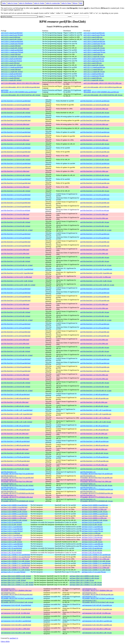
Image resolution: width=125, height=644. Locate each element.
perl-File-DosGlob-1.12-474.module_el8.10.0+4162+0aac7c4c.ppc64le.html (17, 477)
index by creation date (53, 3)
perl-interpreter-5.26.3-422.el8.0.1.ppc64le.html (16, 625)
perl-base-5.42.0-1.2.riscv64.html (12, 537)
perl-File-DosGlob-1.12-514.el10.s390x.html (15, 214)
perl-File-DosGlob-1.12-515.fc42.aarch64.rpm (95, 179)
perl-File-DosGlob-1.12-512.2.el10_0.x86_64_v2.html (18, 285)
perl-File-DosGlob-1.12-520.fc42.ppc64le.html (16, 167)
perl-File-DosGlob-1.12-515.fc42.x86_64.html (16, 191)
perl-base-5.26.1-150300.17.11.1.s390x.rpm (96, 568)
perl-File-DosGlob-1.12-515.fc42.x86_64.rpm (95, 191)
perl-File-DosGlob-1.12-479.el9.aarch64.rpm (94, 457)
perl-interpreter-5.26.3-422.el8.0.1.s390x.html (15, 629)
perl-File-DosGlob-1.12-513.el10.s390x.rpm (94, 250)
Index (4, 3)
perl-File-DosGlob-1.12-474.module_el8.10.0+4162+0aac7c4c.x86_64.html (17, 485)
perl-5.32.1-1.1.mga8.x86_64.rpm (94, 72)
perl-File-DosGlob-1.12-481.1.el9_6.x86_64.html (17, 422)
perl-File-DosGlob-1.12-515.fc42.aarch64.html (16, 179)
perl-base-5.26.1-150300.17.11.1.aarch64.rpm (96, 563)
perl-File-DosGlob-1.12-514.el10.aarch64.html (16, 195)
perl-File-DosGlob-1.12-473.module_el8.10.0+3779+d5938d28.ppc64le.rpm (97, 492)
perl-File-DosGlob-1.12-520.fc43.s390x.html (15, 156)
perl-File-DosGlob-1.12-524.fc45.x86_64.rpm (95, 113)
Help (81, 3)
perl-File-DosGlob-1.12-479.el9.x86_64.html (15, 469)
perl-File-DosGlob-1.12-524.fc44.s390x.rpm (94, 124)
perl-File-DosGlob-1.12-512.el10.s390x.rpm (94, 304)
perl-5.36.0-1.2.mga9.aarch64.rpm (94, 41)
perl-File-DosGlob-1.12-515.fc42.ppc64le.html (16, 183)
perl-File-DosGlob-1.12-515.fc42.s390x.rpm (94, 187)
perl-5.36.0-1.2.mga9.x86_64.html (12, 48)
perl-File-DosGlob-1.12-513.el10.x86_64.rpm (95, 257)
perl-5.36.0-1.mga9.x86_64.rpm (94, 65)
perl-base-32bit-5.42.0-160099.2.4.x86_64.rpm (84, 576)
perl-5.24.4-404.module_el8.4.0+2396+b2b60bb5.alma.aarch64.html (19, 91)
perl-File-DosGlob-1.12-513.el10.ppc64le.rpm (95, 242)
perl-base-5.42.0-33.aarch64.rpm (92, 522)
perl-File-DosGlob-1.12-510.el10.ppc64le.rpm (95, 367)
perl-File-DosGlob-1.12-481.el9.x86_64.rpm (94, 438)
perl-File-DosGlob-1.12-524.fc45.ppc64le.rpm (95, 105)
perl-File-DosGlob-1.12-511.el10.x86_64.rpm (95, 347)
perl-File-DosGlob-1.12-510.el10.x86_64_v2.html (17, 391)
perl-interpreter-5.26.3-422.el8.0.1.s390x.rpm (97, 629)
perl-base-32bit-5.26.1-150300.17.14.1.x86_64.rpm (86, 582)
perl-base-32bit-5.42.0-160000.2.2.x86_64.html (16, 578)
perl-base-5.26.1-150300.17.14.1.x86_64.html (15, 561)
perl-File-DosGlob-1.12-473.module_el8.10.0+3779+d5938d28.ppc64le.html (18, 492)
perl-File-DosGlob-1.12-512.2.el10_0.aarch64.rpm (96, 269)
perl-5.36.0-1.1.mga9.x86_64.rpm (94, 57)
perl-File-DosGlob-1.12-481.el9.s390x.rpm (94, 434)
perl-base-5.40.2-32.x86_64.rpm (92, 550)
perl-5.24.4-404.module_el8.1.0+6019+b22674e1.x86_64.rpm (103, 95)
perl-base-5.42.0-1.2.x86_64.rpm (92, 542)
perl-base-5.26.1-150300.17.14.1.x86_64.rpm (96, 561)
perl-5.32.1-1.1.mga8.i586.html (11, 69)
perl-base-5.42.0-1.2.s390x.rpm (92, 540)
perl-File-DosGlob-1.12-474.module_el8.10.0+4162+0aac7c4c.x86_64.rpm (96, 485)
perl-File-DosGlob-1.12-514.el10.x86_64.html (16, 222)
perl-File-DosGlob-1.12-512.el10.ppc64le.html (16, 297)
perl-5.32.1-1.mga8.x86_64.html (11, 80)
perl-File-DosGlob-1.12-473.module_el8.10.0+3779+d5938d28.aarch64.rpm (97, 488)
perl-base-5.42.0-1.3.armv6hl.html (12, 529)
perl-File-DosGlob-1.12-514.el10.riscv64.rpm (95, 210)
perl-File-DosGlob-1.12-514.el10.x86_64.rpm (95, 222)
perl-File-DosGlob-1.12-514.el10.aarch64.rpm (95, 195)
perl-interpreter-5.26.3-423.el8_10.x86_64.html (16, 617)
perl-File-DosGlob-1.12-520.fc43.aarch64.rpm (95, 148)
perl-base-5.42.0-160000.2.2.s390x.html (14, 518)
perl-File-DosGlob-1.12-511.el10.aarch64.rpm (95, 324)
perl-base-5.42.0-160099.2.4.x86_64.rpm (95, 512)
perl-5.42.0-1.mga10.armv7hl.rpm (94, 35)
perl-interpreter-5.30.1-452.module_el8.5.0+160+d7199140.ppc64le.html (17, 594)
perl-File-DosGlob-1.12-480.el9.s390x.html (15, 449)
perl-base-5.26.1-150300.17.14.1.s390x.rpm (96, 559)
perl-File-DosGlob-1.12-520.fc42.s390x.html (15, 171)
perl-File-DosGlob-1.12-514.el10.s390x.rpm (94, 214)
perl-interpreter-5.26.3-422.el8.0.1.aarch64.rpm (97, 621)
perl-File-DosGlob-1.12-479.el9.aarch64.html (15, 457)
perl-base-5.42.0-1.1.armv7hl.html (12, 546)
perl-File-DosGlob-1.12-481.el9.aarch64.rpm (94, 426)
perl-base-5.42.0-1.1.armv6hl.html (12, 544)
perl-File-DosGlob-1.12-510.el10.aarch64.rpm (95, 359)
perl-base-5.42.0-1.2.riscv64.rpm (92, 537)
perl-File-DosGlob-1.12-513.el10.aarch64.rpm (95, 234)
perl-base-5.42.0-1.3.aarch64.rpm (92, 527)
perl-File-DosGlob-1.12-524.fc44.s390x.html (15, 124)
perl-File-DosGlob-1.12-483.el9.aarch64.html (15, 394)
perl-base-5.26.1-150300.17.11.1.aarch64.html (16, 563)
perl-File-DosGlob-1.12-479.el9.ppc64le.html (15, 461)
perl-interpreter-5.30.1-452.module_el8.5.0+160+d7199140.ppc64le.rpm (98, 594)
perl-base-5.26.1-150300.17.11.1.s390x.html (15, 568)
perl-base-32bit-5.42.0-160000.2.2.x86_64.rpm (84, 578)
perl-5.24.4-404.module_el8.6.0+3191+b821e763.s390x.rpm (103, 83)
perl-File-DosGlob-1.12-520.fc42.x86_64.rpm (95, 175)
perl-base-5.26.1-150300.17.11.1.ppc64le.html (16, 565)
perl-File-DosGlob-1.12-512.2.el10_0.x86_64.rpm (96, 281)
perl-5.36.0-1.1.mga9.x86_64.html (12, 57)
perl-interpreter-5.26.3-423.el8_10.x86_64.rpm (97, 617)
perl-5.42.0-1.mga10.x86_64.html (12, 39)
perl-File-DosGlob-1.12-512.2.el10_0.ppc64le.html (17, 273)
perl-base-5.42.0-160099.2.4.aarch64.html (14, 505)
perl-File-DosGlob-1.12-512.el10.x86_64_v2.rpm (96, 320)
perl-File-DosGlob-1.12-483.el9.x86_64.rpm (94, 406)
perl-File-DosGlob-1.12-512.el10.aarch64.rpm (95, 289)
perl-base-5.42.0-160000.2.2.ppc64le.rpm (95, 516)
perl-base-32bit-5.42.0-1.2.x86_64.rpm (82, 580)
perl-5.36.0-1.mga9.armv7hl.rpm (94, 61)
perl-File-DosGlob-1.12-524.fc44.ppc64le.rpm (95, 120)
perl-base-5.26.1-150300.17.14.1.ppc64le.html (16, 557)
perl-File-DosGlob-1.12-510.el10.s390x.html (15, 375)
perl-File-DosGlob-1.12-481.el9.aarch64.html (15, 426)
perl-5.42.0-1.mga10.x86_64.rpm (94, 39)
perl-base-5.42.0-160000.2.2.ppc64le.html (14, 516)
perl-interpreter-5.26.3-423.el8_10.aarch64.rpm (97, 605)
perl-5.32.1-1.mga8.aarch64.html (11, 74)
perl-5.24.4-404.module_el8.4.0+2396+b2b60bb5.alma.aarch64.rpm (101, 91)
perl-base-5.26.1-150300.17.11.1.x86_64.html (15, 570)
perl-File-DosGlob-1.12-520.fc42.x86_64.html (16, 175)
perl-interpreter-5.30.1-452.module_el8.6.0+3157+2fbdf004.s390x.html (16, 590)
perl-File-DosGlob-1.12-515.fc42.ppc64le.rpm (95, 183)
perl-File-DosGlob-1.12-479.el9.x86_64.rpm (94, 469)
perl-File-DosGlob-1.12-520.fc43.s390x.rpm (94, 156)
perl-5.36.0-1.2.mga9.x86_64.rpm (94, 48)
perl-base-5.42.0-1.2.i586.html (11, 533)
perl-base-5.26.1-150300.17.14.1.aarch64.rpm (96, 555)
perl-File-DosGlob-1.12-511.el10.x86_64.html (16, 347)
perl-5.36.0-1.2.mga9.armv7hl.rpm (94, 44)
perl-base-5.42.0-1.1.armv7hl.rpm (92, 546)
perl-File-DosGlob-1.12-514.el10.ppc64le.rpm (95, 203)
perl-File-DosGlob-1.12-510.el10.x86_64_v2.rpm (96, 391)
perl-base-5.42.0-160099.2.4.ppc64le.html (14, 507)
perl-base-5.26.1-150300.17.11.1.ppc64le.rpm (96, 565)
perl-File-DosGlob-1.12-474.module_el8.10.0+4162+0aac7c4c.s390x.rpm (96, 481)
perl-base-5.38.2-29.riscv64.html (11, 553)
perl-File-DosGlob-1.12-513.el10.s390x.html (15, 250)
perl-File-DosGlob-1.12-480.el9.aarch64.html (15, 441)
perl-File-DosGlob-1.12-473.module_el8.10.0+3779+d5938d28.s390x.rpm (96, 496)
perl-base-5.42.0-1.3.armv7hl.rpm (92, 531)
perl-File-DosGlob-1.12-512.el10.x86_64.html (16, 312)
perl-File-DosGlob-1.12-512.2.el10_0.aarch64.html (17, 269)
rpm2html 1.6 (14, 638)
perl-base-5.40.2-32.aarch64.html (11, 548)
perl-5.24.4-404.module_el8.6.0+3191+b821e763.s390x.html (20, 83)
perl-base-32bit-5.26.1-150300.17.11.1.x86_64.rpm (86, 585)
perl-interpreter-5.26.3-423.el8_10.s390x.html (15, 613)
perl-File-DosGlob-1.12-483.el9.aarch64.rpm (94, 394)
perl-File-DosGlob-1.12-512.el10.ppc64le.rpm (95, 297)
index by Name (66, 3)
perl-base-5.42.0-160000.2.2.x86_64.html (14, 520)
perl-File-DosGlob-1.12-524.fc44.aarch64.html (16, 117)
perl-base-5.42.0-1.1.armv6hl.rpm (92, 544)
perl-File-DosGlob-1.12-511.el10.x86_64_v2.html (17, 355)
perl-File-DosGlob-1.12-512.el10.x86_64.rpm (95, 312)
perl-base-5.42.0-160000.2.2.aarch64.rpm (95, 514)
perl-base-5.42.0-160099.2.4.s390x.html (14, 509)
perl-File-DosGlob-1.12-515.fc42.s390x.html (15, 187)
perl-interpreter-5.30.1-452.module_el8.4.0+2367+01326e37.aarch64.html (17, 597)
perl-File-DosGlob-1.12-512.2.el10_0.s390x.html (17, 277)
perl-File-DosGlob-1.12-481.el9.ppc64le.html (15, 430)
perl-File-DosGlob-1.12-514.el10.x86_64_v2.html (17, 230)
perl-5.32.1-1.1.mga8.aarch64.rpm (94, 67)
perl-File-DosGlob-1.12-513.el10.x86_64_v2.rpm (96, 265)
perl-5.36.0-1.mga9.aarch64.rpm (94, 59)
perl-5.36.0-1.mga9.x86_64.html (11, 65)
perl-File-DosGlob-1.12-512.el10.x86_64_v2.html (17, 320)
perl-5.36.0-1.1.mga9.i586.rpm (93, 54)
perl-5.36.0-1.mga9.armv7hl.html (12, 61)
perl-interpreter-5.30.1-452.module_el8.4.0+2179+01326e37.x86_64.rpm (98, 601)
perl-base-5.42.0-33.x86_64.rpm (92, 525)
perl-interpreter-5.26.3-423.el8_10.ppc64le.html (16, 609)
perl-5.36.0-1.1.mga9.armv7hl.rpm (94, 52)
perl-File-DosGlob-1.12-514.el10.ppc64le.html (16, 203)
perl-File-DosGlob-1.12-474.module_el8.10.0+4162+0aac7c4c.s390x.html (17, 481)
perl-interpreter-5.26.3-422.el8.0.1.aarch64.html (16, 621)
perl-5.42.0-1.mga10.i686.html (11, 37)
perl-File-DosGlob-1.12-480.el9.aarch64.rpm (94, 441)
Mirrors (75, 3)
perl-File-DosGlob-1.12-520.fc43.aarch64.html (16, 148)
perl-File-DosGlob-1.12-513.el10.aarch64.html (16, 234)
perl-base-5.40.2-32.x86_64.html (11, 550)
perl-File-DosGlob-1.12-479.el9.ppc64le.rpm (94, 461)
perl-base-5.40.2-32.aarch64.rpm (92, 548)
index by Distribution (26, 3)
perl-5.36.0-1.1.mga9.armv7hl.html (12, 52)
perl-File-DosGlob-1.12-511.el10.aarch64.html (16, 324)
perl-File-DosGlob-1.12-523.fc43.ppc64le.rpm (95, 136)
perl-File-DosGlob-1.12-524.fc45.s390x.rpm (94, 109)
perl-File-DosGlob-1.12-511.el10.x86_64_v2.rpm (96, 355)
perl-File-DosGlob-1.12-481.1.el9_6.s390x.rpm (95, 418)
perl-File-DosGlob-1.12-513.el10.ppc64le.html (16, 242)
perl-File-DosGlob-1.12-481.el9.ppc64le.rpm (94, 430)
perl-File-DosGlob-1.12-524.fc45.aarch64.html (16, 101)
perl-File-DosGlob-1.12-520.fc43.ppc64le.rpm (95, 152)
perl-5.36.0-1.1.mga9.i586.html (11, 54)
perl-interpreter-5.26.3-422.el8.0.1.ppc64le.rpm (97, 625)
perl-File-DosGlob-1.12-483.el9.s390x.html (15, 402)
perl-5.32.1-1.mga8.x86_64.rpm (94, 80)
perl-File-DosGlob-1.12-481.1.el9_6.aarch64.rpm (96, 410)
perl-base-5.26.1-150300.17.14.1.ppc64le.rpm (96, 557)
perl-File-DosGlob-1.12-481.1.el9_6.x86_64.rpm (96, 422)
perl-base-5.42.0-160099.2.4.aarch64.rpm (95, 505)
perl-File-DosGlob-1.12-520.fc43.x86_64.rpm (95, 160)
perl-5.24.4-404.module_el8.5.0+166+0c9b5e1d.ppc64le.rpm (103, 87)
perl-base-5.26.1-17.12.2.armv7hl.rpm (94, 572)
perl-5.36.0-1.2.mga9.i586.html (11, 46)
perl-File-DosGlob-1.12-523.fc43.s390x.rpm (94, 140)
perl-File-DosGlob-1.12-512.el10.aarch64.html (16, 289)
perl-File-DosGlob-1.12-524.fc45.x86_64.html (16, 113)
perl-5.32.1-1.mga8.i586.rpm (93, 78)
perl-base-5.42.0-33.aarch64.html (11, 522)
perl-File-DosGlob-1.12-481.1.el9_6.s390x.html (16, 418)
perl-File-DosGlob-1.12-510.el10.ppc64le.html (16, 367)
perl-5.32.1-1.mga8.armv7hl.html (12, 76)
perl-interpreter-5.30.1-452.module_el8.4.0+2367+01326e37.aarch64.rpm (98, 597)
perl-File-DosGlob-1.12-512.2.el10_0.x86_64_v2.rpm (97, 285)
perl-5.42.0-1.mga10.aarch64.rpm (94, 33)
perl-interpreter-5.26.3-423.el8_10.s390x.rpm (97, 613)
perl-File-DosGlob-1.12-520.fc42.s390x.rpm (94, 171)
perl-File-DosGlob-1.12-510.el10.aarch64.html (16, 359)
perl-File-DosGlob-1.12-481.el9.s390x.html (15, 434)
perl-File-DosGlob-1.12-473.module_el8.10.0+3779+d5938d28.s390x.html (17, 496)
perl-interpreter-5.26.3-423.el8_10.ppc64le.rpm (97, 609)
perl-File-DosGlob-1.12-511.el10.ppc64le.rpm (95, 332)
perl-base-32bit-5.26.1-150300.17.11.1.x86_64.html (17, 585)
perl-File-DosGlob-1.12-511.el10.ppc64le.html (16, 332)
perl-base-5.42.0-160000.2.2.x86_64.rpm (95, 520)
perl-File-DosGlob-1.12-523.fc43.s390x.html (15, 140)
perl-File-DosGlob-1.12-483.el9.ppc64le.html (15, 398)
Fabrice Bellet (5, 642)
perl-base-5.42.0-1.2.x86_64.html (12, 542)
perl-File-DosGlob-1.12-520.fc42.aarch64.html (16, 163)
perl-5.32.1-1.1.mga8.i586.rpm (93, 69)
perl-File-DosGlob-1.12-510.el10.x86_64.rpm (95, 383)
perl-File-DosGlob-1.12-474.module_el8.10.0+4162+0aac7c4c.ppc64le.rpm (96, 477)
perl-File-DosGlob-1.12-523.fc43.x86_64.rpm (95, 144)
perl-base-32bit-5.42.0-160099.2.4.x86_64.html (16, 576)
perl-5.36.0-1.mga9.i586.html (10, 63)
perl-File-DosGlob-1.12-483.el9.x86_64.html (15, 406)
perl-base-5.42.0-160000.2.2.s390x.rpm (94, 518)
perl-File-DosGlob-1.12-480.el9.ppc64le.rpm (94, 445)
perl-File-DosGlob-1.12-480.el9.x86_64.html (15, 453)
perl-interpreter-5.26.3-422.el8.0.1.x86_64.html (16, 633)
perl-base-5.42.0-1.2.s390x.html (11, 540)
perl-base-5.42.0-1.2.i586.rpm (91, 533)
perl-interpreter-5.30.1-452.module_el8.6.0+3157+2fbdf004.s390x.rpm (97, 590)
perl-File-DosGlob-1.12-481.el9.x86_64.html (15, 438)
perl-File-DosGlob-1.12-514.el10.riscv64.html (16, 210)
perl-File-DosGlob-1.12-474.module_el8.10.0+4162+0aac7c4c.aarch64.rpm (96, 473)
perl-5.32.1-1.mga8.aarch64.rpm (94, 74)
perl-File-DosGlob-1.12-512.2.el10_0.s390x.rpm (96, 277)
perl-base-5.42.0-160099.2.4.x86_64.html (14, 512)
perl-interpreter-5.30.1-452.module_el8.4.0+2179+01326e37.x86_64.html (17, 601)
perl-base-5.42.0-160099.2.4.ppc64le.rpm (95, 507)
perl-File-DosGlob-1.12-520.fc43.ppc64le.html (16, 152)
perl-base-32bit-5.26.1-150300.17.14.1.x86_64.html (17, 582)
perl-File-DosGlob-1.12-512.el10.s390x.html (15, 304)
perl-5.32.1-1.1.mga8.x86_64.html (12, 72)
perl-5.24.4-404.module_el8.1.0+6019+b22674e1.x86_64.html (21, 95)
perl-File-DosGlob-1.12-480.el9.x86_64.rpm (94, 453)
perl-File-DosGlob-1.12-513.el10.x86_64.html (16, 257)
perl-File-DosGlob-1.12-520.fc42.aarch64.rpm (95, 163)
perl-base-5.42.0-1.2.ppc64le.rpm (92, 535)
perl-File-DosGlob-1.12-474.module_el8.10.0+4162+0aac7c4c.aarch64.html (17, 473)
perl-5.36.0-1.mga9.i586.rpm (93, 63)
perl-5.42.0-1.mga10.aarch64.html (12, 33)
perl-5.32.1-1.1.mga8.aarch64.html (12, 67)
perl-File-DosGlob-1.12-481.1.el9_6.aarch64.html (17, 410)
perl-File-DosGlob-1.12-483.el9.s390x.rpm (94, 402)
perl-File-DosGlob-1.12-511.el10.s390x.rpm (94, 340)
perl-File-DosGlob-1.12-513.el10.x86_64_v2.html (17, 265)
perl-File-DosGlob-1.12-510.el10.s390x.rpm (94, 375)
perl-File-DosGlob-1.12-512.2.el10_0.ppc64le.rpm (96, 273)
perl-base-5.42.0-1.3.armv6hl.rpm (92, 529)
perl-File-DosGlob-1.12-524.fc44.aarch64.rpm (95, 117)
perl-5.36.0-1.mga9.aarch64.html (11, 59)
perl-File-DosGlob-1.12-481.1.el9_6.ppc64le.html (17, 414)
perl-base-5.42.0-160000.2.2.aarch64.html (14, 514)
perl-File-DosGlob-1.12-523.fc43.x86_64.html (16, 144)
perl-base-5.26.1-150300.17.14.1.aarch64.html (16, 555)
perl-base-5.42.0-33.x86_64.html (11, 525)
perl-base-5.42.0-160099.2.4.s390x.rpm (94, 509)
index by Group (12, 3)
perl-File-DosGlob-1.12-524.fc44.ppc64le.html (16, 120)
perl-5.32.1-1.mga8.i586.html (10, 78)
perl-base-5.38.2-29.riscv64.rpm (92, 553)
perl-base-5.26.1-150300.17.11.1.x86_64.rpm (96, 570)
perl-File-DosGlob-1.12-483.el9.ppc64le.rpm (94, 398)
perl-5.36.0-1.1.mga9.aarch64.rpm (94, 50)
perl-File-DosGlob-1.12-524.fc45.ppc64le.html (16, 105)
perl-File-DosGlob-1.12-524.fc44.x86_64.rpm (95, 128)
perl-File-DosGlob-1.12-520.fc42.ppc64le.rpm (95, 167)
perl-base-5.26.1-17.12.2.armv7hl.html (13, 572)
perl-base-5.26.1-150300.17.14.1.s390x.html (15, 559)
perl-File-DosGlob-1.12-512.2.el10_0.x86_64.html (17, 281)
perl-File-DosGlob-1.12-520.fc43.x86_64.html (16, 160)
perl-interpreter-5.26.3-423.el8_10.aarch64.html (16, 605)
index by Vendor (39, 3)
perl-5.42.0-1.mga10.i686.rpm (93, 37)
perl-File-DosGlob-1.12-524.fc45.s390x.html (15, 109)
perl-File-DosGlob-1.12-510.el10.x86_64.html (16, 383)
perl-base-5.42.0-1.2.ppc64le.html (12, 535)
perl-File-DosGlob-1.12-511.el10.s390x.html (15, 340)
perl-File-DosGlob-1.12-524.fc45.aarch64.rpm (95, 101)
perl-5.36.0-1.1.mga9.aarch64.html (12, 50)
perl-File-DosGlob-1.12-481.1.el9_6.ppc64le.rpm (96, 414)
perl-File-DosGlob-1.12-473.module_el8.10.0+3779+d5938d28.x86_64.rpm (96, 500)
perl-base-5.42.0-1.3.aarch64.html (12, 527)
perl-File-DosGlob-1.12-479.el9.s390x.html (15, 465)
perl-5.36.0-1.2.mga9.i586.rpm (93, 46)
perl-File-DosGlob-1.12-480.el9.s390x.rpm (94, 449)
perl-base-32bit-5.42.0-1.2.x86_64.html (13, 580)
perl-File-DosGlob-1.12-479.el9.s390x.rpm (94, 465)
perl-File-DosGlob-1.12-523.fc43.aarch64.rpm (95, 132)
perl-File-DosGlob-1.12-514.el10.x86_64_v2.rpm (96, 230)
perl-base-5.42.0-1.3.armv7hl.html (12, 531)
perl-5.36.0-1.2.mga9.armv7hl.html (12, 44)
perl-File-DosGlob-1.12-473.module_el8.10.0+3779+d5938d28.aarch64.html (18, 488)
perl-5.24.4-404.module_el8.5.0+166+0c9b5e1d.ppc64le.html (20, 87)
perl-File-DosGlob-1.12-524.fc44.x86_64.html (16, 128)
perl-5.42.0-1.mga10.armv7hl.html (12, 35)
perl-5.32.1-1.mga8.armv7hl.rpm (94, 76)
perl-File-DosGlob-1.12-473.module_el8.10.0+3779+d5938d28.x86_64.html (17, 500)
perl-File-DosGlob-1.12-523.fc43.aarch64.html (16, 132)
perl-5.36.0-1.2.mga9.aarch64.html (12, 41)
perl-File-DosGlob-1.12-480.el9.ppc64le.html (15, 445)
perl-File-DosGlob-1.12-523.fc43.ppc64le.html (16, 136)
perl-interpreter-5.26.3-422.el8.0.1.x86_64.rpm (97, 633)
